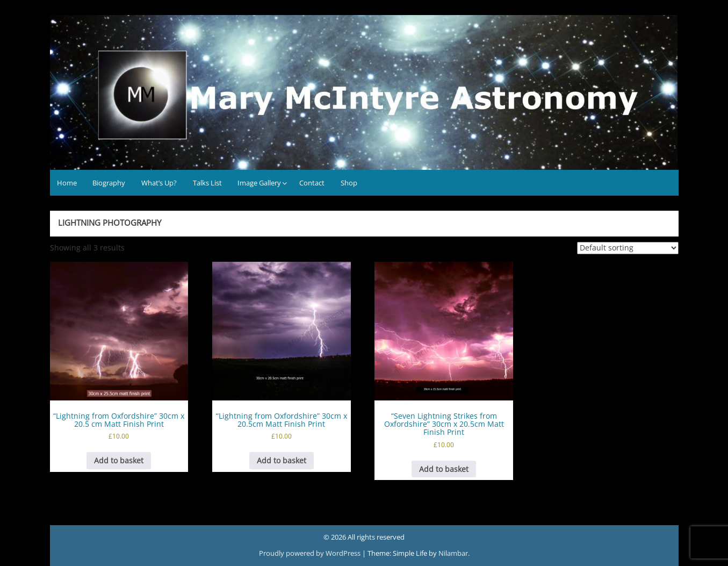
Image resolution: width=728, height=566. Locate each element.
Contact (312, 183)
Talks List (207, 183)
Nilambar (453, 553)
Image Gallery (259, 183)
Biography (109, 183)
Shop (349, 183)
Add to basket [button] (119, 460)
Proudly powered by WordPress (311, 553)
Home (67, 183)
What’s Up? (159, 183)
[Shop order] (628, 248)
